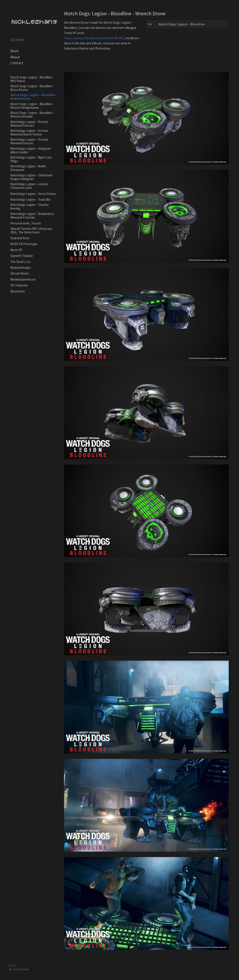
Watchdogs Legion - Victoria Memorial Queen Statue (29, 132)
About (15, 57)
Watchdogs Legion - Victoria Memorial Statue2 (29, 124)
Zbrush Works (20, 273)
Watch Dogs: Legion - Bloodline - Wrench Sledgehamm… (32, 106)
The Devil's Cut (21, 262)
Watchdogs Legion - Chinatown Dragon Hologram (31, 177)
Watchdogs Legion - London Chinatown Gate (29, 186)
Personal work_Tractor (26, 223)
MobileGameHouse (23, 279)
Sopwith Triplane (22, 256)
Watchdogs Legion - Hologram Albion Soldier (31, 150)
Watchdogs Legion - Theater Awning (30, 207)
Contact (17, 63)
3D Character (19, 285)
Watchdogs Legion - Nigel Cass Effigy (31, 159)
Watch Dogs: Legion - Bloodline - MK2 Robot (32, 79)
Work (15, 51)
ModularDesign (20, 268)
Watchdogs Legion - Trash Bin (30, 200)
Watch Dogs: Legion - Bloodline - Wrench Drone (34, 97)
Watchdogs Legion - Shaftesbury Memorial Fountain (32, 216)
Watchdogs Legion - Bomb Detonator (28, 168)
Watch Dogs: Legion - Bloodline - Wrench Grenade (32, 115)
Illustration (18, 291)
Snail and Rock (20, 238)
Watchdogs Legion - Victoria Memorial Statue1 (29, 141)
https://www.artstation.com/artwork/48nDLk (94, 38)
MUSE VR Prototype (24, 244)
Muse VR (16, 250)
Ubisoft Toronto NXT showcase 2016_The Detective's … (31, 230)
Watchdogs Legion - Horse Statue (33, 194)
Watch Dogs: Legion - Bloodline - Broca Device (32, 88)
